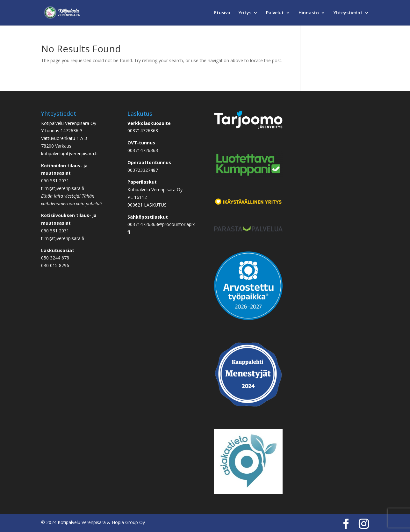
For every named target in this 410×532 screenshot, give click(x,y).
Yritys (245, 13)
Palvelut (275, 13)
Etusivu (222, 13)
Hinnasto (309, 13)
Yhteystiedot (348, 13)
